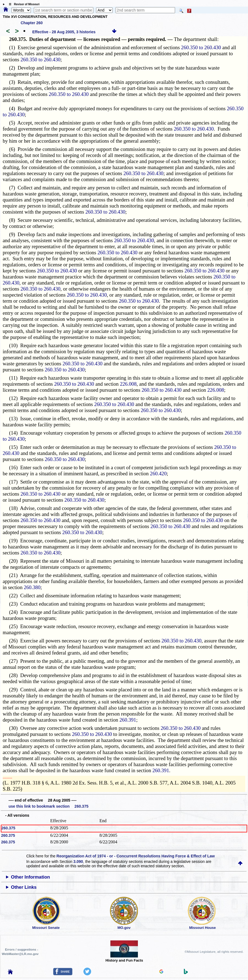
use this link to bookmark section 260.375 (48, 806)
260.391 (128, 720)
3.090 (78, 862)
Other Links (24, 887)
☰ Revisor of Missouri (23, 4)
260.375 (8, 828)
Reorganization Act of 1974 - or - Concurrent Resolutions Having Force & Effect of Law (136, 856)
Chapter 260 (32, 23)
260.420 (158, 474)
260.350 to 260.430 (201, 47)
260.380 (32, 587)
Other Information (31, 877)
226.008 (128, 384)
